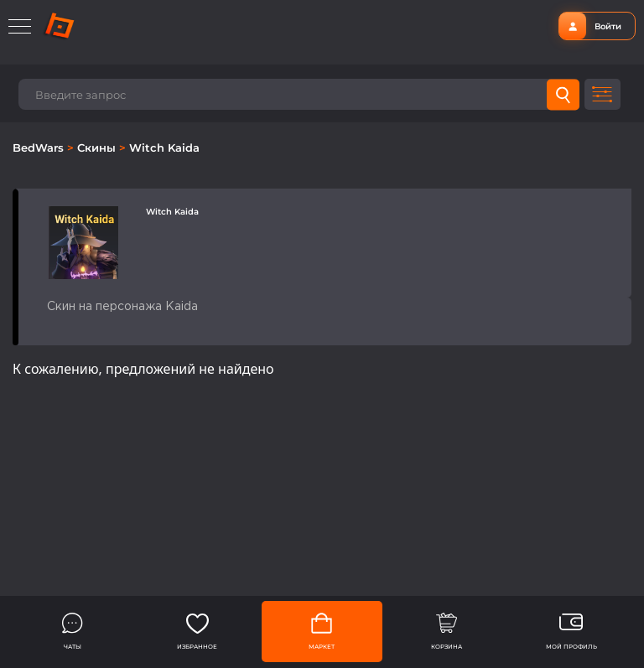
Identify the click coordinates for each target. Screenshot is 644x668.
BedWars (40, 148)
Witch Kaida (164, 148)
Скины (98, 148)
